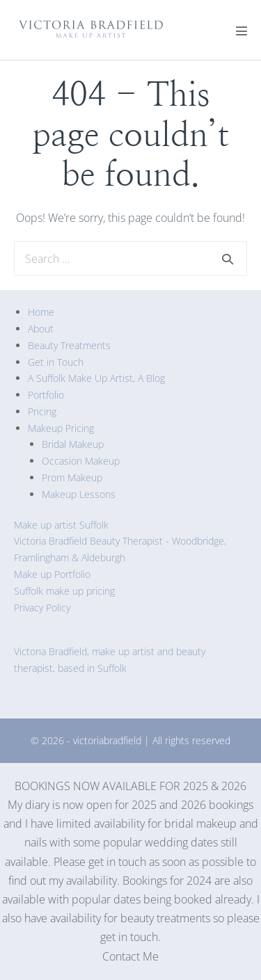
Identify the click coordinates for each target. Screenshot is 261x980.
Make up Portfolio (52, 574)
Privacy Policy (42, 608)
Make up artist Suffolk (61, 525)
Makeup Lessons (79, 494)
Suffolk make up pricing (64, 591)
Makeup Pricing (61, 428)
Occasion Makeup (81, 461)
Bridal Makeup (73, 444)
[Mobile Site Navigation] (242, 31)
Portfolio (46, 395)
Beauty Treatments (69, 345)
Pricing (42, 411)
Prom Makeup (72, 477)
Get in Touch (56, 362)
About (41, 329)
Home (41, 312)
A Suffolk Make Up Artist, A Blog (96, 378)
